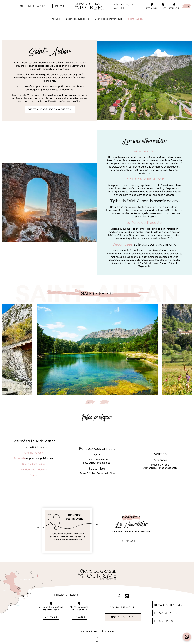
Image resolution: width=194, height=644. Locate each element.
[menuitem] (186, 6)
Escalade (34, 475)
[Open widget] (187, 637)
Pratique (59, 6)
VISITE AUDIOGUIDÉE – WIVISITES (50, 109)
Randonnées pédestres (34, 470)
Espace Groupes (166, 613)
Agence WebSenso (97, 637)
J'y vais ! (51, 617)
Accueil (56, 19)
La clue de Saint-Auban (144, 179)
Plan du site (108, 631)
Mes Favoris (152, 8)
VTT (34, 481)
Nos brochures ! (123, 617)
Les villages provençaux (108, 19)
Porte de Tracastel (34, 453)
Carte (163, 8)
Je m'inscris (129, 541)
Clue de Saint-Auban (34, 464)
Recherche (174, 8)
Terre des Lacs (144, 151)
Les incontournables (31, 6)
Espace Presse (164, 621)
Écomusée (20, 459)
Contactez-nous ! (123, 608)
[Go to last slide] (90, 402)
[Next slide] (104, 402)
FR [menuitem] (186, 6)
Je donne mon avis (67, 530)
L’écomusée (122, 245)
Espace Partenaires (168, 605)
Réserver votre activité (124, 6)
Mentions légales (89, 631)
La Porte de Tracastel (144, 223)
